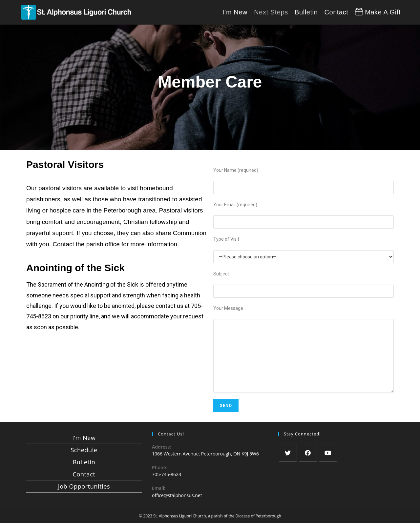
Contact (84, 474)
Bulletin (84, 462)
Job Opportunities (84, 486)
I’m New (84, 438)
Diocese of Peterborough (258, 516)
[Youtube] (328, 453)
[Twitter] (288, 453)
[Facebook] (308, 453)
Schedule (84, 450)
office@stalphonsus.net (177, 495)
